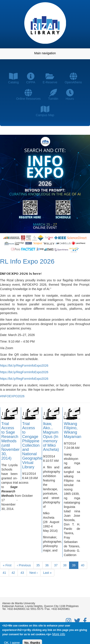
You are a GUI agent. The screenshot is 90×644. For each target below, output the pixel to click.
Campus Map (45, 111)
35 (39, 565)
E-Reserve (50, 78)
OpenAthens (73, 78)
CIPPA (31, 78)
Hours (70, 95)
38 (66, 565)
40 (84, 565)
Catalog (13, 78)
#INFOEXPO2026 (12, 396)
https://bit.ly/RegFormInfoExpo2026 (24, 366)
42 (15, 572)
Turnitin (53, 95)
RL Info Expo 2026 (27, 261)
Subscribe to (2, 584)
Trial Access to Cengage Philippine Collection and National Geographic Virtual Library (32, 445)
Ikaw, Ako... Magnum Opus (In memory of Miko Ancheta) (51, 437)
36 (49, 565)
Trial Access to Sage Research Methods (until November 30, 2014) (10, 441)
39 (75, 566)
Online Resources (28, 95)
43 (24, 572)
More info (59, 635)
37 (57, 565)
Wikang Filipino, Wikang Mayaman (73, 430)
